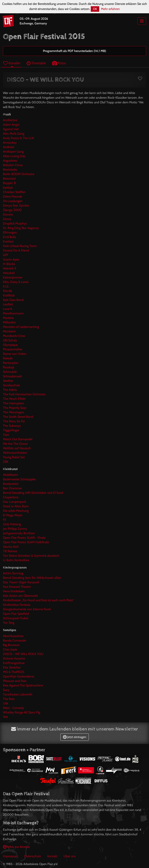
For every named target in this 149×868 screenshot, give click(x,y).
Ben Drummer (12, 488)
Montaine (9, 331)
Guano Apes (11, 259)
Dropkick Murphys (15, 223)
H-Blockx (9, 264)
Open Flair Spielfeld (16, 614)
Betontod (9, 179)
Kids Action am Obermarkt (20, 596)
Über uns (70, 856)
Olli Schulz (10, 340)
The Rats (9, 699)
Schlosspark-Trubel (16, 618)
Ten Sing (9, 623)
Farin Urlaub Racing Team (20, 246)
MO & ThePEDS (14, 672)
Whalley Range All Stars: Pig (22, 712)
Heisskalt (9, 273)
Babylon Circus (13, 165)
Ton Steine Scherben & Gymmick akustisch (31, 556)
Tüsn (6, 435)
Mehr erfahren (110, 9)
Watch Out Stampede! (18, 439)
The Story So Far (14, 421)
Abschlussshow (13, 636)
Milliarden (9, 322)
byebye (8, 187)
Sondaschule (11, 385)
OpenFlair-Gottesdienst (19, 676)
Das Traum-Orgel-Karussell (21, 582)
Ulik (5, 703)
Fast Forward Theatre (17, 587)
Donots (8, 214)
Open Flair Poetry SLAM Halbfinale (26, 542)
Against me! (11, 129)
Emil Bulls (10, 237)
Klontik (7, 291)
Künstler (12, 63)
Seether (8, 381)
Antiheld (9, 147)
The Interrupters (14, 403)
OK (95, 9)
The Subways (12, 426)
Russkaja (9, 367)
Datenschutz (33, 856)
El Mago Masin (13, 515)
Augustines (10, 161)
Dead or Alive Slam (16, 506)
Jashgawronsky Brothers (19, 533)
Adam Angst (11, 125)
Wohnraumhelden (15, 453)
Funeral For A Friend (16, 250)
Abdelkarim (10, 475)
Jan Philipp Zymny (15, 529)
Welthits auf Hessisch (17, 448)
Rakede (8, 358)
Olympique (10, 345)
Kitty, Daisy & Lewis (16, 282)
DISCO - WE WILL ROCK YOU (23, 654)
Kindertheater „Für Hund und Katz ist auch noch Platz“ (38, 600)
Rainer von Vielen (15, 354)
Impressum (10, 856)
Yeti (5, 717)
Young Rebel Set (14, 457)
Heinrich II (10, 268)
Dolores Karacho (14, 658)
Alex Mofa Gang (14, 134)
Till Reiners (10, 551)
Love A (8, 309)
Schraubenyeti (12, 376)
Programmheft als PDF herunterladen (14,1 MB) (74, 51)
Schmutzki (10, 372)
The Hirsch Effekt (14, 399)
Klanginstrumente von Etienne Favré (27, 609)
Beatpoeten (11, 484)
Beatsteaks (10, 170)
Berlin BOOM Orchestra (19, 174)
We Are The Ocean (15, 444)
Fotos (59, 63)
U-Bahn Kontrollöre (16, 560)
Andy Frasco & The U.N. (19, 138)
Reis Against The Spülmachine (23, 685)
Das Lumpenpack (15, 502)
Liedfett (8, 304)
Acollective (10, 120)
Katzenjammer (13, 277)
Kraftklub (9, 295)
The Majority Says (15, 408)
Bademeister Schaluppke (19, 479)
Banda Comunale (15, 640)
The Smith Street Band (18, 417)
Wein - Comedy (13, 708)
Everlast (8, 241)
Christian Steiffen (14, 192)
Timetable (36, 63)
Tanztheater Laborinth (18, 694)
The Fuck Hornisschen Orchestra (24, 394)
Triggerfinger (11, 430)
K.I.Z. (6, 286)
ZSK (6, 462)
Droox (7, 219)
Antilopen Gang (13, 152)
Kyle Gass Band (13, 300)
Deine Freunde (13, 196)
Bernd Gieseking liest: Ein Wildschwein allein (32, 578)
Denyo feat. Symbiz (16, 205)
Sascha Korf (11, 547)
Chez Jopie (10, 649)
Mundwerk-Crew (14, 336)
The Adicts (10, 390)
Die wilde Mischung (16, 511)
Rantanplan (11, 363)
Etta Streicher (12, 667)
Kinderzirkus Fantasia (17, 605)
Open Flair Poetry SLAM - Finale (24, 538)
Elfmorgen (10, 232)
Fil (4, 520)
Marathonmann (13, 313)
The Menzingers (14, 412)
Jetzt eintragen (75, 737)
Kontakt (52, 856)
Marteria (8, 318)
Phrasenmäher (13, 349)
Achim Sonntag (13, 573)
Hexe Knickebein (14, 591)
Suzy (6, 690)
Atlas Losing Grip (14, 156)
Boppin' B (9, 183)
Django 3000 (12, 210)
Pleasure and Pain (15, 681)
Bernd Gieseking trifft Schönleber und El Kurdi (33, 493)
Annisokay (10, 143)
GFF (6, 255)
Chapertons (11, 497)
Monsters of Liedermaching (21, 327)
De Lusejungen (13, 201)
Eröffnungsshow (14, 663)
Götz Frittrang (12, 524)
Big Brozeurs (11, 645)
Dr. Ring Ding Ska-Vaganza (21, 228)
